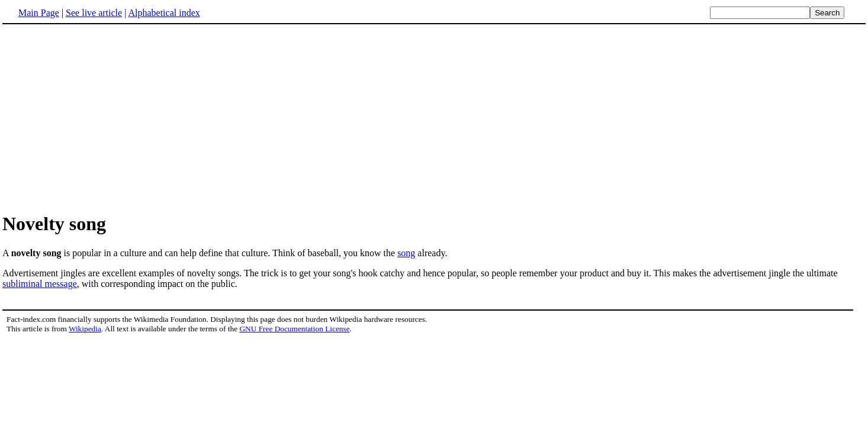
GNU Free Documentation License (294, 329)
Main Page (39, 13)
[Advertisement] (102, 118)
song (406, 253)
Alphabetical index (164, 13)
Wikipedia (85, 329)
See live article (94, 13)
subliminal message (40, 284)
